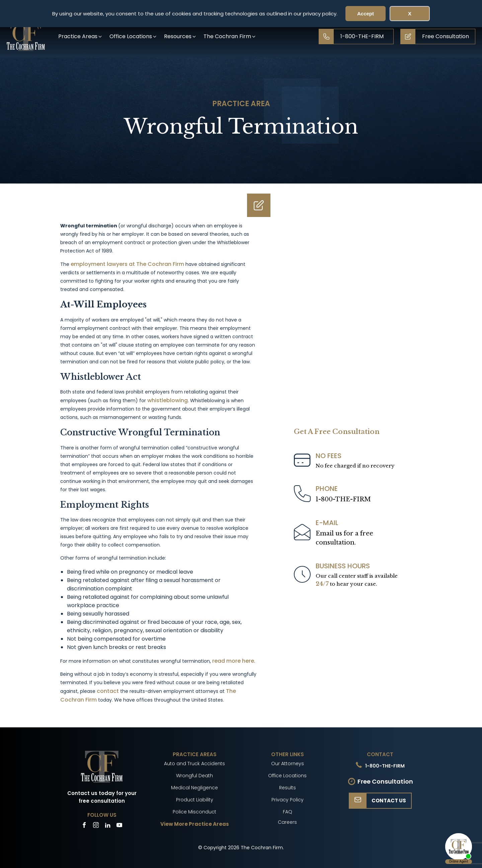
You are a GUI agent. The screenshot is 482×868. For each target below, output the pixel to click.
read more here (233, 661)
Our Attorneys (288, 764)
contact (108, 691)
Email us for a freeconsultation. (344, 538)
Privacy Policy (288, 800)
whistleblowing (168, 400)
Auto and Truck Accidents (194, 764)
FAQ (288, 812)
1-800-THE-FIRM (343, 499)
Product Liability (195, 800)
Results (288, 788)
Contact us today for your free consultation (102, 797)
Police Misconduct (194, 812)
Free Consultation (385, 781)
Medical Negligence (194, 788)
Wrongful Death (194, 776)
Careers (287, 822)
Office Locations (287, 776)
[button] (81, 36)
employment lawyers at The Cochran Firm (127, 264)
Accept (366, 14)
